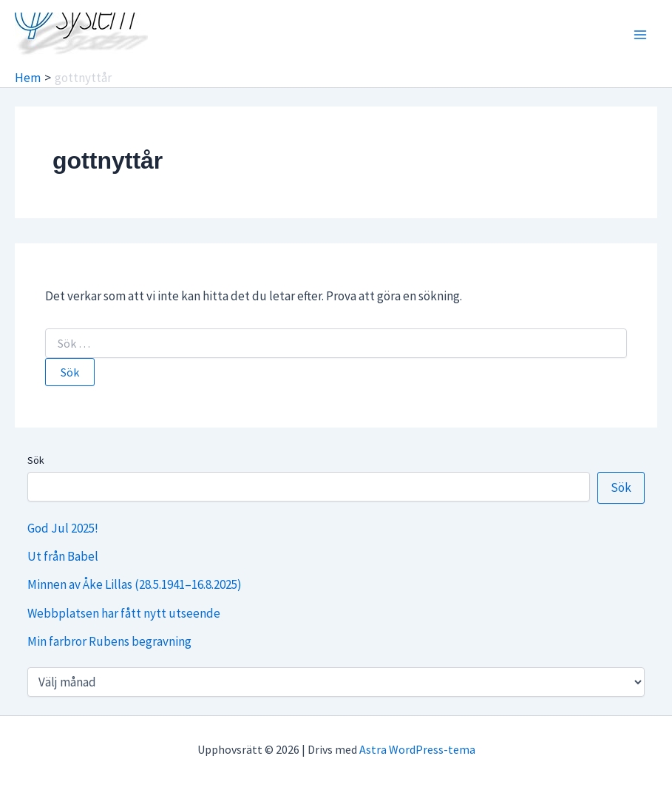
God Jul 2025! (63, 528)
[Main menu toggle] (641, 35)
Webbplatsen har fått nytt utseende (124, 613)
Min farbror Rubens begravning (109, 641)
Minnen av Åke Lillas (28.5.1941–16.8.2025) (135, 584)
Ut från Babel (63, 556)
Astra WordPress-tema (417, 749)
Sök (36, 460)
